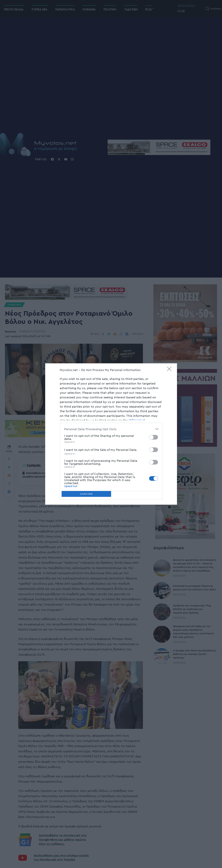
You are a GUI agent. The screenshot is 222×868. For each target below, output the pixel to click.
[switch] (154, 437)
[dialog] (111, 434)
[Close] (170, 370)
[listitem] (111, 429)
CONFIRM (86, 494)
